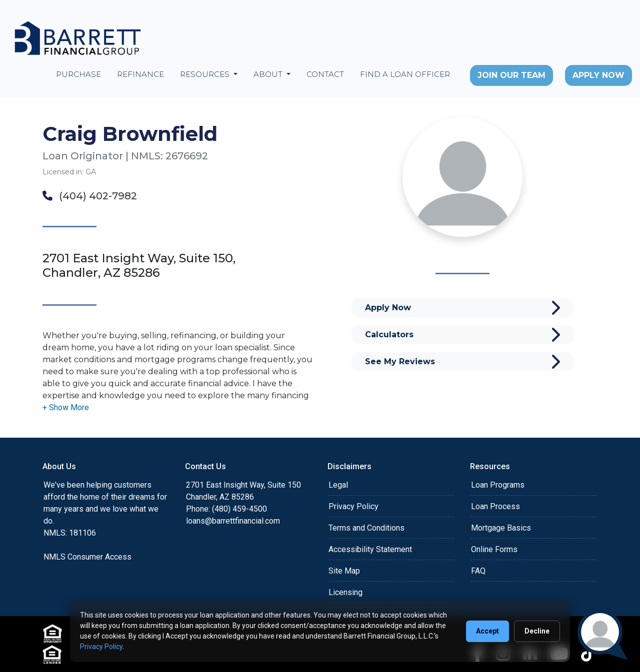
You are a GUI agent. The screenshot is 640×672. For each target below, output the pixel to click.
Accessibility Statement (370, 549)
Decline (537, 631)
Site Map (344, 571)
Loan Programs (498, 485)
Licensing (345, 592)
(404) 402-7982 (90, 196)
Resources (206, 74)
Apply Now (598, 75)
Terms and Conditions (366, 528)
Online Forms (494, 549)
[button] (66, 407)
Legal (338, 485)
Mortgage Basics (501, 528)
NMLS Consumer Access (87, 557)
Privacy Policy (353, 506)
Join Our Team (511, 75)
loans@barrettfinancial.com (233, 521)
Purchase (78, 74)
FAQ (478, 571)
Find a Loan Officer (405, 74)
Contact (325, 74)
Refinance (140, 74)
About (269, 74)
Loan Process (495, 506)
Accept (487, 631)
